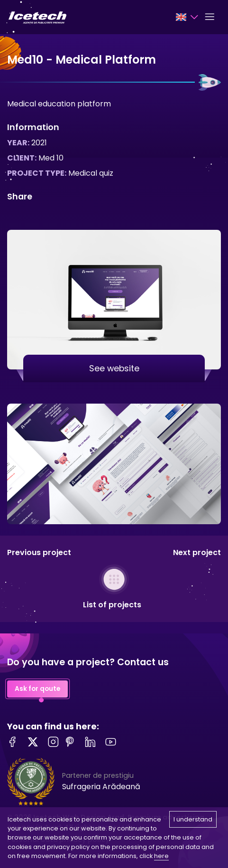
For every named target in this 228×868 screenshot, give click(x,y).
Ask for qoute (37, 689)
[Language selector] (187, 17)
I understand (193, 819)
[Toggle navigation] (210, 17)
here (161, 856)
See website (114, 368)
